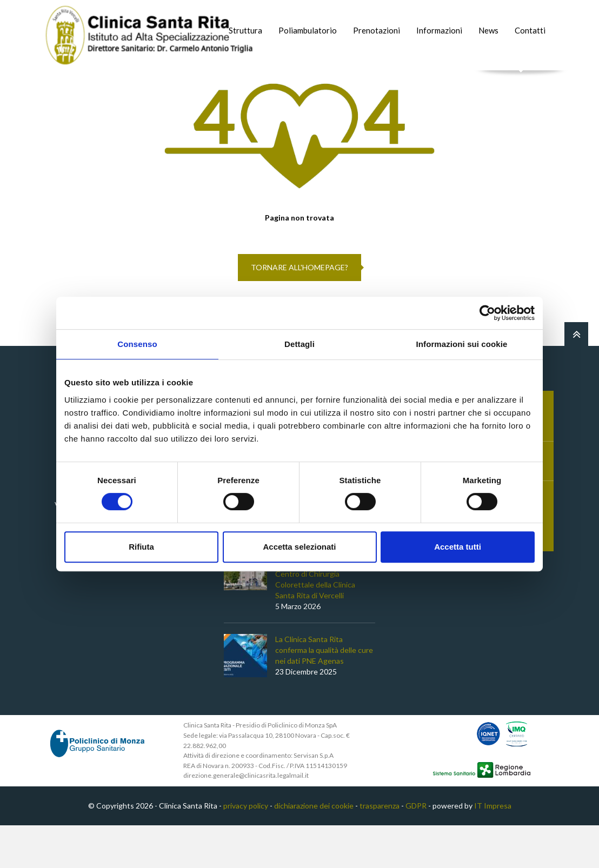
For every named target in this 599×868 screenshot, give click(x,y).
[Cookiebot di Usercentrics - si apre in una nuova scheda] (487, 313)
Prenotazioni (377, 30)
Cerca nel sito (521, 81)
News (488, 30)
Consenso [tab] (137, 344)
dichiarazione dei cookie (314, 848)
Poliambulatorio (308, 30)
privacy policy (246, 848)
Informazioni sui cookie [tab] (462, 344)
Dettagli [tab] (299, 344)
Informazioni (439, 30)
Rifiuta (141, 547)
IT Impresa (493, 848)
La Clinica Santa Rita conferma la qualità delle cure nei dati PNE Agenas (324, 693)
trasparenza (380, 848)
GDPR (416, 848)
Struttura (245, 30)
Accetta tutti (458, 547)
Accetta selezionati (299, 547)
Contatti (530, 30)
